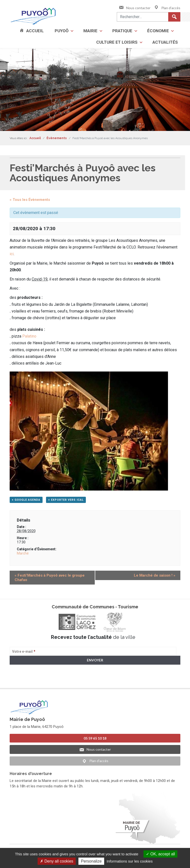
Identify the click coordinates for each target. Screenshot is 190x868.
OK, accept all (160, 854)
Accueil (35, 31)
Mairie (90, 31)
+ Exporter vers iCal (66, 500)
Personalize (91, 861)
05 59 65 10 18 (95, 738)
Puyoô (62, 31)
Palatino (29, 336)
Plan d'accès (167, 8)
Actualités (165, 42)
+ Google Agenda (26, 500)
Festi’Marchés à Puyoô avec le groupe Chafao (50, 578)
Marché (23, 553)
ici (12, 254)
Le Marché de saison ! (155, 575)
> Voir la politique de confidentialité (29, 679)
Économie (158, 31)
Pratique (122, 31)
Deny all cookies (57, 861)
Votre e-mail (24, 651)
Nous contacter (135, 8)
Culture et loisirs (117, 42)
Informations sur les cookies (130, 861)
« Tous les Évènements (30, 200)
